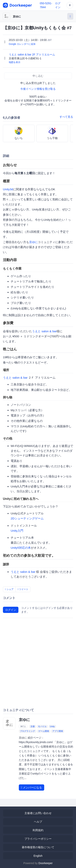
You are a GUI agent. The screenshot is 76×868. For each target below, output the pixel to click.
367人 (23, 726)
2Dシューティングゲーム (27, 518)
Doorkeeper (45, 863)
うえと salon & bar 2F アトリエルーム (32, 55)
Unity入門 (17, 531)
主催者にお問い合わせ (38, 813)
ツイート (23, 589)
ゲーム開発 (44, 731)
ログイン (11, 610)
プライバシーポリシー (38, 839)
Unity (52, 726)
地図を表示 (15, 62)
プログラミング (27, 731)
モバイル (42, 726)
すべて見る (66, 117)
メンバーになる (32, 788)
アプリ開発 (58, 731)
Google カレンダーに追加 (22, 44)
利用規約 (38, 830)
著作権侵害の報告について (38, 847)
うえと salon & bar (44, 331)
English (38, 856)
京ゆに (17, 16)
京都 (33, 726)
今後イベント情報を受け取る (38, 89)
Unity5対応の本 (21, 548)
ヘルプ (38, 822)
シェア (9, 589)
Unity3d (8, 189)
